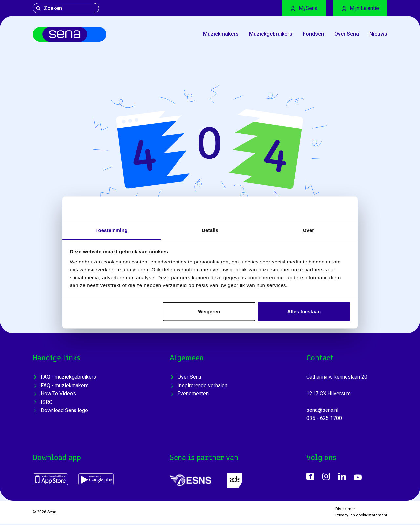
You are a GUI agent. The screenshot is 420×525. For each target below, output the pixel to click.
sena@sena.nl (322, 411)
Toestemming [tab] (112, 230)
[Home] (73, 35)
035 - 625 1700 (324, 420)
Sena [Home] (52, 514)
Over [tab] (309, 230)
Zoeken (49, 8)
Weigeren (209, 312)
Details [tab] (210, 230)
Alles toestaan (304, 312)
